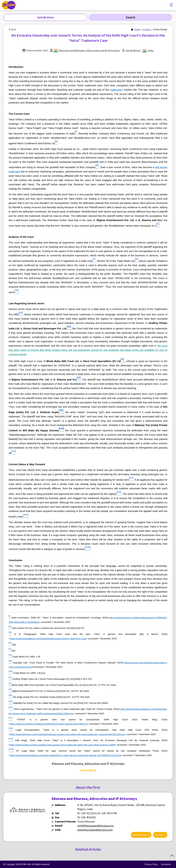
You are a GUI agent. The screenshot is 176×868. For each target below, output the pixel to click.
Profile (159, 835)
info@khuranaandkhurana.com (96, 826)
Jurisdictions (45, 17)
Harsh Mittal (133, 50)
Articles (147, 29)
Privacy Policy (151, 864)
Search (130, 17)
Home (137, 29)
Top (172, 856)
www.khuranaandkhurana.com (95, 830)
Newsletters (140, 835)
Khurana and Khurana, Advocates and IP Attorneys (89, 50)
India (151, 50)
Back (14, 29)
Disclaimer (166, 864)
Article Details (160, 29)
